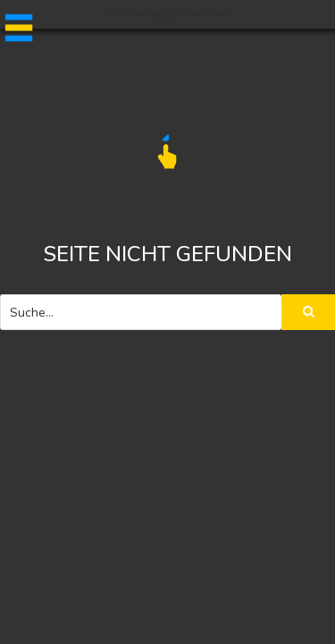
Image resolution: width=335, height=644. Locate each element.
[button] (16, 28)
